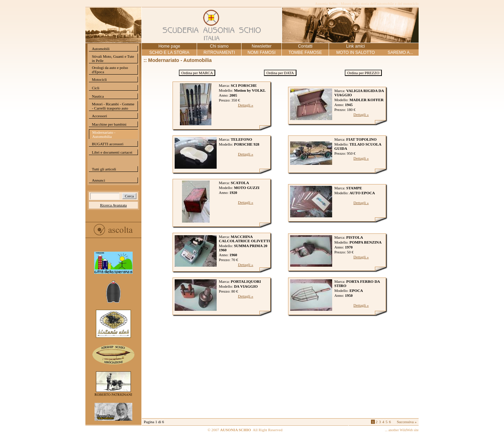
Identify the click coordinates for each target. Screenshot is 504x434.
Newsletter (262, 46)
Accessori (99, 116)
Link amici (355, 46)
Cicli (95, 88)
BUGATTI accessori (107, 144)
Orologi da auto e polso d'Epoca (110, 70)
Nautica (98, 96)
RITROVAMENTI (219, 52)
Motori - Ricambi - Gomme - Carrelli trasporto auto (113, 106)
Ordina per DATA (280, 73)
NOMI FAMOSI (261, 52)
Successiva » (407, 422)
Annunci (98, 180)
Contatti (305, 46)
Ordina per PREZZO (363, 73)
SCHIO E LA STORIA (169, 52)
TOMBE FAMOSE (305, 52)
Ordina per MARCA (197, 73)
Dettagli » (246, 105)
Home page (169, 46)
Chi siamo (219, 46)
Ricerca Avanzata (113, 205)
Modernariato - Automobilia (104, 134)
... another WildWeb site (402, 430)
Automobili (101, 49)
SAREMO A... (400, 52)
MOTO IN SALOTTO (356, 52)
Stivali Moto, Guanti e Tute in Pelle (113, 58)
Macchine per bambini (109, 124)
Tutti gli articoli (104, 169)
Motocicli (99, 79)
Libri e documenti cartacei (112, 152)
